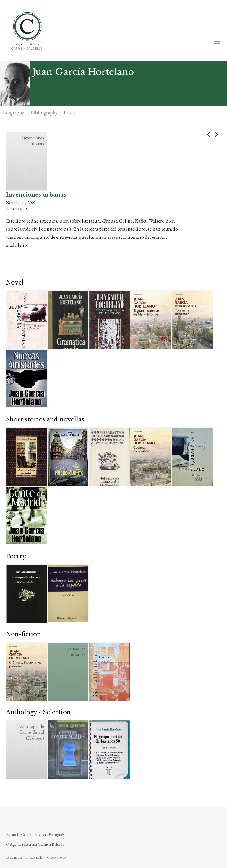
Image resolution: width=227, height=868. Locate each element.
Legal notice (14, 857)
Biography (13, 112)
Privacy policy (35, 857)
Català (26, 834)
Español (12, 834)
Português (56, 834)
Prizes (70, 112)
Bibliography (44, 112)
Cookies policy (57, 857)
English (40, 834)
